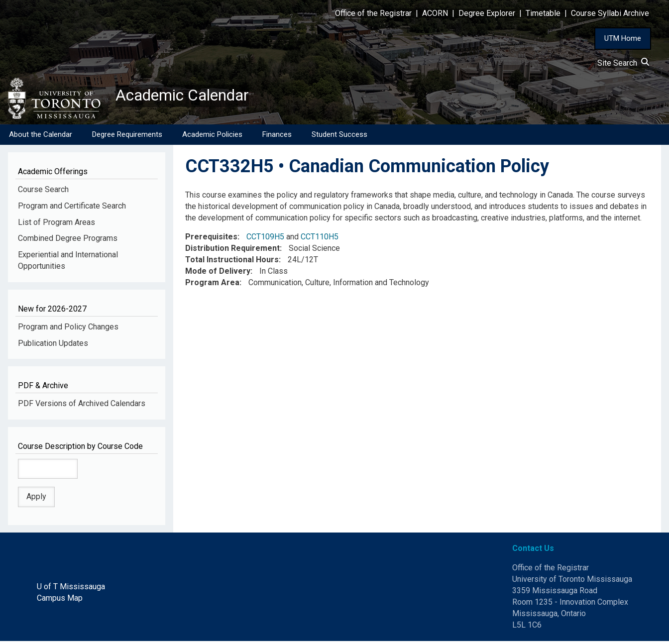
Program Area (212, 285)
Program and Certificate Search (72, 208)
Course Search (43, 192)
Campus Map (60, 600)
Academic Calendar (193, 97)
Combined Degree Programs (68, 241)
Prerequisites (211, 240)
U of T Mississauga (71, 589)
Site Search (623, 63)
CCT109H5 (265, 240)
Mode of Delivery (218, 274)
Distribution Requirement (232, 251)
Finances (277, 137)
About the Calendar (41, 137)
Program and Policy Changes (68, 329)
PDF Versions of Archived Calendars (82, 406)
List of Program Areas (56, 225)
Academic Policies (212, 137)
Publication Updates (53, 346)
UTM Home (623, 38)
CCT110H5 (320, 240)
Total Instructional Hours (232, 263)
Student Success (339, 137)
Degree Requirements (127, 137)
